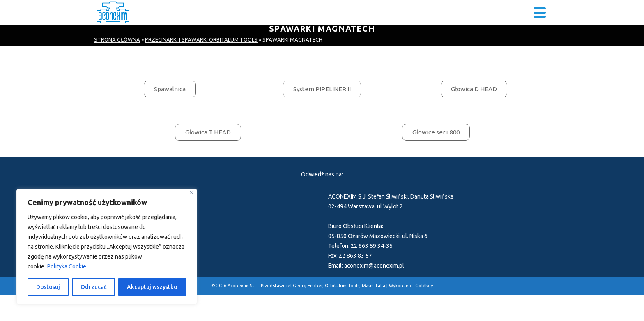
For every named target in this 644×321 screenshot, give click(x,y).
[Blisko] (192, 193)
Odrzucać (94, 287)
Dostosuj (48, 287)
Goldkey (424, 286)
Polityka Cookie (67, 266)
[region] (107, 247)
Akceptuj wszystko (152, 287)
